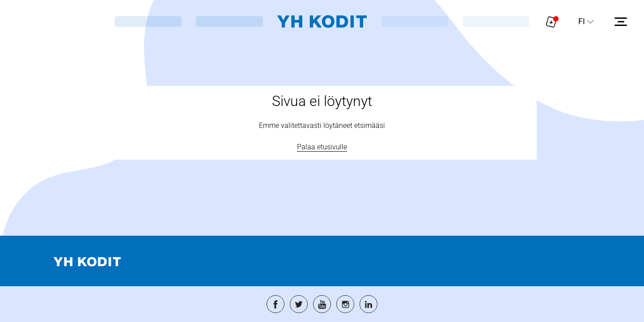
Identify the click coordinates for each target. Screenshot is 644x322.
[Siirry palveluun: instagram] (345, 304)
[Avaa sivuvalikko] (621, 21)
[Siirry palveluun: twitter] (299, 304)
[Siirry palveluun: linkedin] (369, 304)
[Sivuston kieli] (586, 21)
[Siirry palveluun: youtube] (322, 304)
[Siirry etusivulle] (322, 22)
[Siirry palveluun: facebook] (275, 304)
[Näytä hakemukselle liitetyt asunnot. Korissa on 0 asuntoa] (551, 21)
